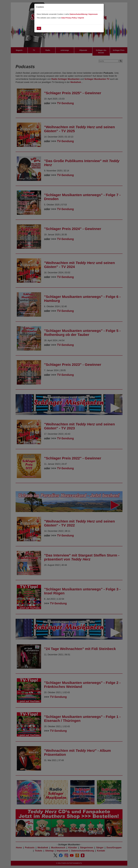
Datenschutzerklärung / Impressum (84, 14)
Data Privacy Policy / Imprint (73, 18)
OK (39, 28)
